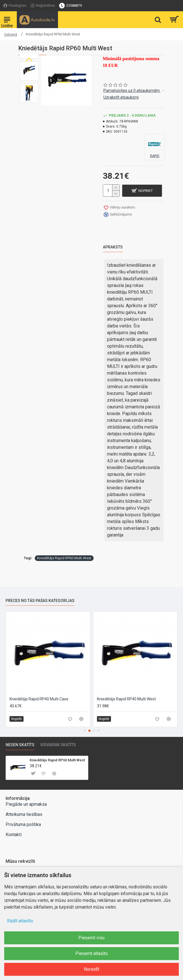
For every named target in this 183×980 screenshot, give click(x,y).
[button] (29, 98)
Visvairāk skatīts (58, 744)
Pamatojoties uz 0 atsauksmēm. (132, 90)
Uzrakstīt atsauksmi (121, 97)
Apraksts (113, 246)
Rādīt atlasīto (20, 921)
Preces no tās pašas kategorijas (40, 600)
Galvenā (11, 34)
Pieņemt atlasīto (92, 953)
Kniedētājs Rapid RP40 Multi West (126, 698)
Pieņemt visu (91, 938)
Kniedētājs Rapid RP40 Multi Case (39, 698)
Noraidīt (91, 969)
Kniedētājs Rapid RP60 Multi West (64, 557)
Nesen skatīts (20, 744)
